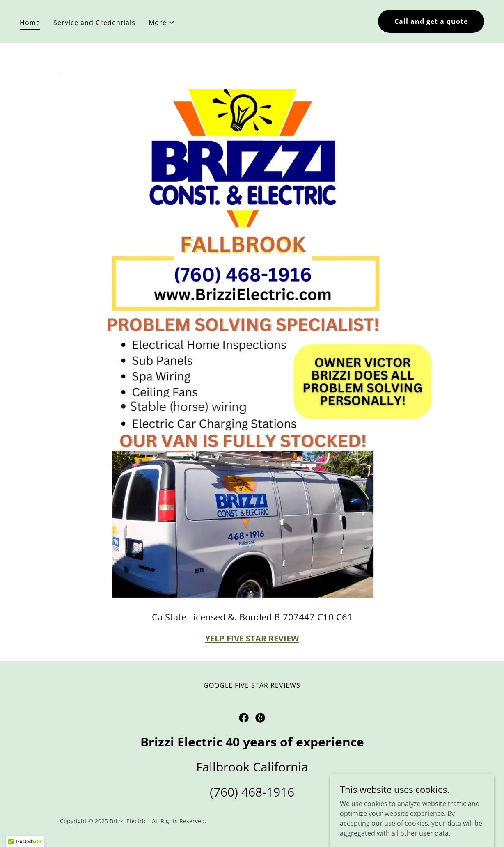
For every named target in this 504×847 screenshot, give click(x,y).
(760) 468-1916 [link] (252, 792)
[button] (162, 23)
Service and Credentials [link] (94, 23)
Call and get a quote (431, 21)
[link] (244, 718)
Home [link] (30, 23)
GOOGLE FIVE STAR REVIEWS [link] (252, 685)
